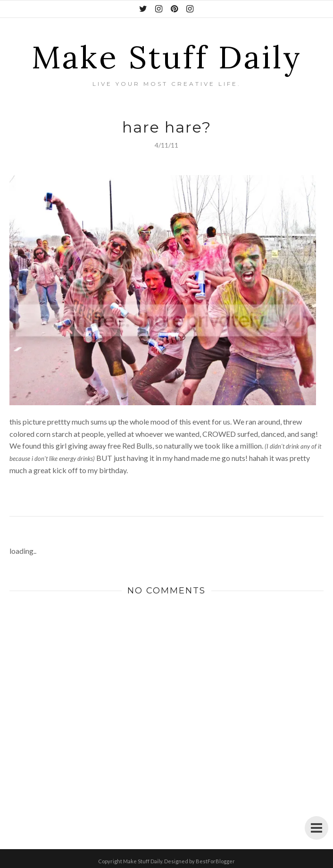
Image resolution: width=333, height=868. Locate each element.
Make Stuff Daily (167, 57)
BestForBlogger (215, 861)
